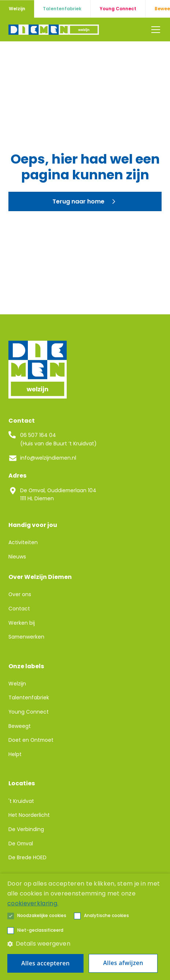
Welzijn (17, 684)
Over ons (20, 594)
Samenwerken (26, 637)
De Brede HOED (27, 857)
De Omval (21, 844)
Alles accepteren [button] (45, 963)
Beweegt (20, 726)
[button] (154, 30)
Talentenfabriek (29, 697)
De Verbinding (26, 829)
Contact (19, 609)
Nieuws (17, 557)
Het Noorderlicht (29, 815)
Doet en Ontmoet (31, 740)
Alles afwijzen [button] (123, 963)
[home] (54, 30)
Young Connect (29, 712)
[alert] (85, 927)
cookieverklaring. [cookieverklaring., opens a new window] (33, 903)
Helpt (15, 754)
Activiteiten (23, 542)
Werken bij (22, 623)
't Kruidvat (21, 801)
